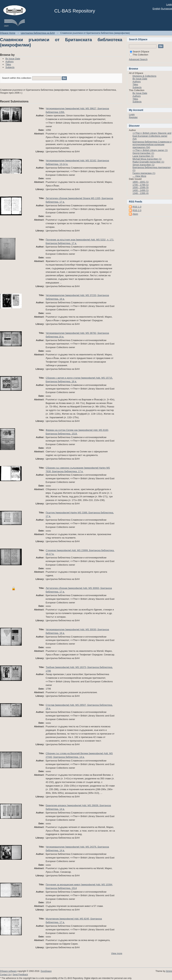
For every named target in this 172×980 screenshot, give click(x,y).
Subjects (10, 67)
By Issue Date (13, 59)
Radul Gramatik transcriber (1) (148, 162)
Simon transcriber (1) (143, 165)
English (157, 9)
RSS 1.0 (137, 207)
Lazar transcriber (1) (143, 156)
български (166, 9)
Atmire (169, 971)
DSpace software (8, 971)
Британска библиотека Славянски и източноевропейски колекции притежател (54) (152, 145)
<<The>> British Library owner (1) (150, 150)
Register (133, 117)
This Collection (139, 55)
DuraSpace (46, 971)
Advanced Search (138, 59)
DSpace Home (8, 33)
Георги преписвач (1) (144, 173)
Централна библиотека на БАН (38, 33)
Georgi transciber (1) (143, 153)
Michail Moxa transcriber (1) (147, 159)
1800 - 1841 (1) (141, 182)
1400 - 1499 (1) (141, 190)
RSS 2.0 (137, 210)
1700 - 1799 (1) (141, 185)
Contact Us (5, 975)
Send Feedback (20, 975)
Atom (135, 214)
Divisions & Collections (144, 76)
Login (169, 4)
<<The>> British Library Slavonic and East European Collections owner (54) (152, 136)
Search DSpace (140, 52)
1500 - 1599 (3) (141, 187)
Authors (10, 62)
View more (117, 953)
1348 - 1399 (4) (141, 193)
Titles (8, 64)
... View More (139, 176)
